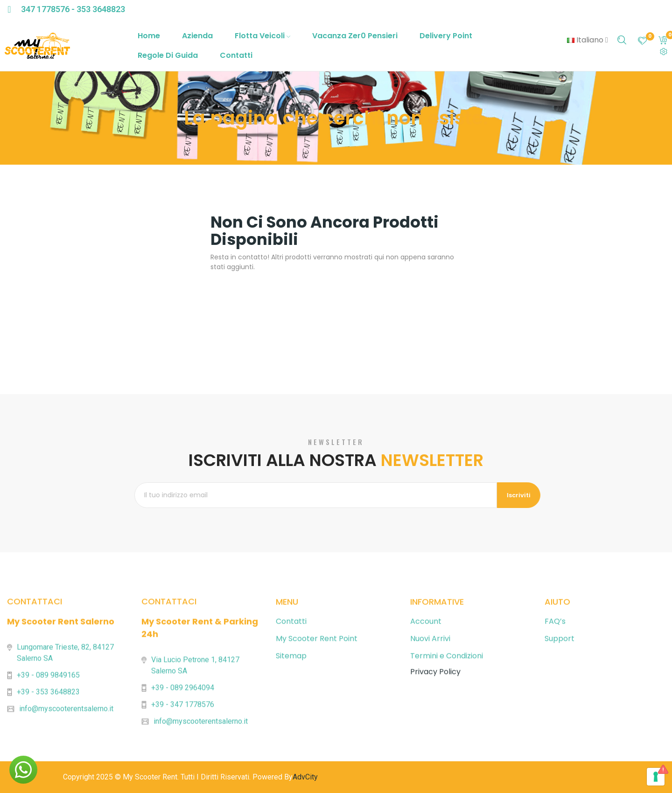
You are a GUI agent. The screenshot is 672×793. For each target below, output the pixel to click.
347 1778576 (45, 9)
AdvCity (305, 777)
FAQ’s (555, 751)
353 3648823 (101, 9)
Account (426, 751)
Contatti (291, 751)
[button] (23, 770)
